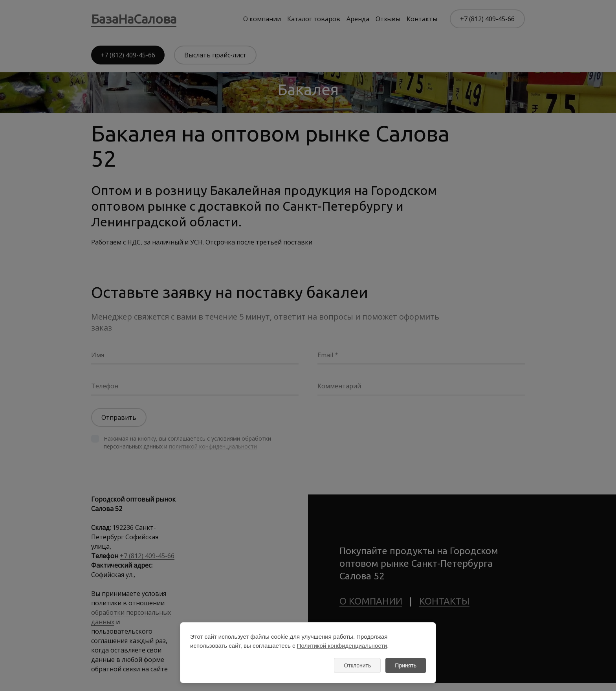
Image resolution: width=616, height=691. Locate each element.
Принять (406, 665)
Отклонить (357, 665)
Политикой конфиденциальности (342, 646)
